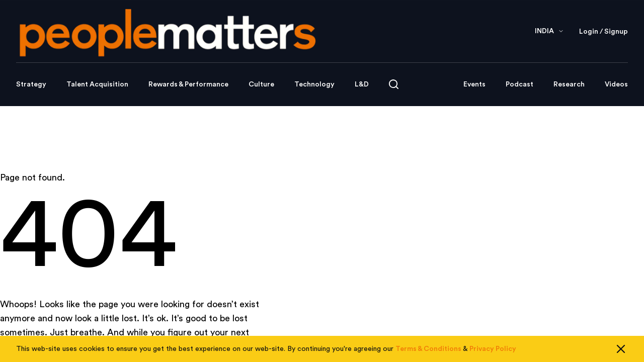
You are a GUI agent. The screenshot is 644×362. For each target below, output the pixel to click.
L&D (362, 84)
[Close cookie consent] (621, 349)
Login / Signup (603, 32)
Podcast (519, 84)
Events (474, 84)
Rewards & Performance (188, 84)
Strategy (31, 84)
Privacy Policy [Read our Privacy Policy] (493, 349)
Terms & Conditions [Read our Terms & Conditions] (428, 349)
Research (569, 84)
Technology (314, 84)
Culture (261, 84)
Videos (616, 84)
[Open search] (394, 84)
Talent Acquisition (97, 84)
